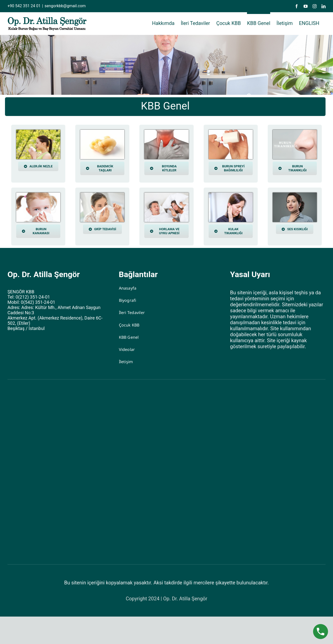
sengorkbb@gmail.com (65, 6)
